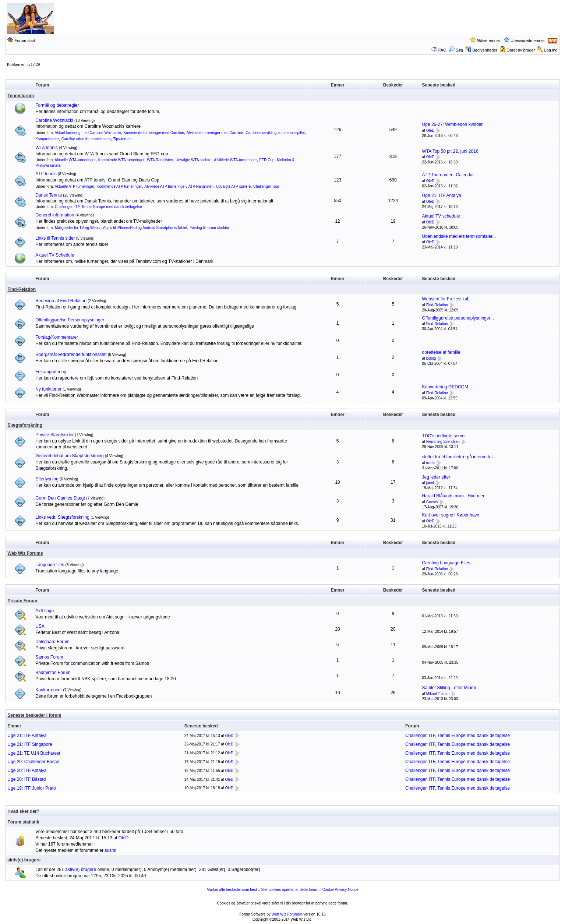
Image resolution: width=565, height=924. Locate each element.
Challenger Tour (266, 186)
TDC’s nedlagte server (444, 436)
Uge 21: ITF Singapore (30, 744)
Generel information (55, 215)
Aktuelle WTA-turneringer (75, 160)
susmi (110, 850)
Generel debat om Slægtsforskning (69, 456)
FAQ (442, 50)
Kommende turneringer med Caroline (154, 133)
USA (40, 626)
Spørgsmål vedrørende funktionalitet (71, 355)
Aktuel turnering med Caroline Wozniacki (88, 133)
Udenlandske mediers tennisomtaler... (459, 236)
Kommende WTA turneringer (121, 160)
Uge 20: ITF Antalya (27, 770)
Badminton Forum (53, 673)
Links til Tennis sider (55, 238)
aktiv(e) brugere (24, 860)
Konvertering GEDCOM (445, 387)
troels (431, 463)
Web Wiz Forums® (287, 914)
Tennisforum (21, 96)
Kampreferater (47, 139)
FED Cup (267, 160)
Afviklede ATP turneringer (165, 186)
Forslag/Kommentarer (57, 337)
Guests (432, 502)
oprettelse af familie (441, 352)
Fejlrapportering (51, 372)
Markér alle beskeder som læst (232, 890)
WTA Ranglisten (160, 160)
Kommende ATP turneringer (119, 186)
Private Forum (22, 601)
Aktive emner (488, 40)
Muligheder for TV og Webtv (78, 228)
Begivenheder (481, 50)
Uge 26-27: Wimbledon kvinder (453, 124)
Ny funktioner (48, 389)
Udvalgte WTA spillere (194, 160)
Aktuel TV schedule (441, 216)
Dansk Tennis (49, 195)
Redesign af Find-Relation (61, 301)
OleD (430, 131)
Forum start (25, 40)
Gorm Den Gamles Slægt (60, 498)
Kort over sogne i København (451, 515)
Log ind (551, 50)
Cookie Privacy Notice (340, 890)
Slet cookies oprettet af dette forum (289, 890)
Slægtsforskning (25, 425)
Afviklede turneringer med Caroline (215, 133)
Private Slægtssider (54, 435)
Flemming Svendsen (443, 442)
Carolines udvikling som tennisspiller (275, 133)
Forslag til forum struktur (209, 228)
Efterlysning (47, 479)
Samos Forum (49, 657)
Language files (50, 565)
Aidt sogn (45, 611)
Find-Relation (22, 289)
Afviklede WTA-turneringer (235, 160)
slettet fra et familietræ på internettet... (459, 457)
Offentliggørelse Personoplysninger (70, 320)
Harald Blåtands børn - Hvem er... (455, 496)
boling (431, 358)
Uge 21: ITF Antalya (442, 195)
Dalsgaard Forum (52, 642)
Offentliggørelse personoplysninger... (458, 318)
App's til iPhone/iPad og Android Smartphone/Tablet (145, 228)
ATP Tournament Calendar (448, 175)
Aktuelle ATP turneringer (74, 186)
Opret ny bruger (521, 50)
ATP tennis (46, 174)
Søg (456, 50)
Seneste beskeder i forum (34, 715)
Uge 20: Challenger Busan (33, 762)
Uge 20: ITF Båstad (27, 779)
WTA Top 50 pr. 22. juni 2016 (450, 151)
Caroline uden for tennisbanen (86, 139)
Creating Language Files (446, 563)
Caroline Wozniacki (54, 120)
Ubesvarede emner (528, 40)
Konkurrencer (49, 690)
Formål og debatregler (57, 105)
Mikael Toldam (438, 694)
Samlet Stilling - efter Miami (449, 688)
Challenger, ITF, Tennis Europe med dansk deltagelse (98, 207)
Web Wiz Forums (25, 553)
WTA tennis (46, 148)
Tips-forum (122, 139)
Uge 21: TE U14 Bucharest (34, 753)
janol (430, 483)
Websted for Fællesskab (446, 299)
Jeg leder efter (436, 477)
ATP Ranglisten (201, 186)
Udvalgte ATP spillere (234, 186)
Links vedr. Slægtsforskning (62, 517)
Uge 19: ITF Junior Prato (31, 788)
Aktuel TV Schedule (55, 255)
